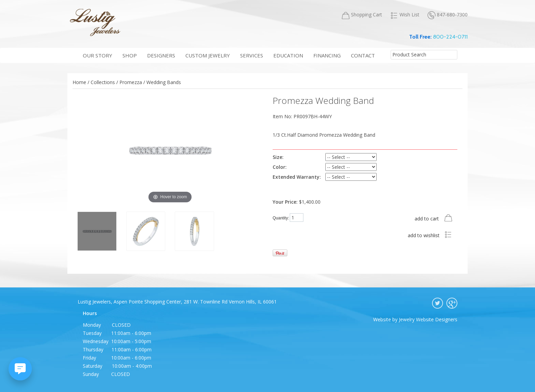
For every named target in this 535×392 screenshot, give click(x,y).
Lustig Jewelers (95, 22)
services (252, 55)
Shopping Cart (362, 15)
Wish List (405, 15)
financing (327, 55)
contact (363, 55)
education (288, 55)
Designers (161, 55)
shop (130, 55)
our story (97, 55)
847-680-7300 (448, 15)
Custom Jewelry (208, 55)
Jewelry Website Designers (428, 319)
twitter (438, 303)
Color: (280, 167)
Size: (278, 157)
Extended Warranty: (297, 177)
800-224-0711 (450, 37)
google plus (452, 303)
